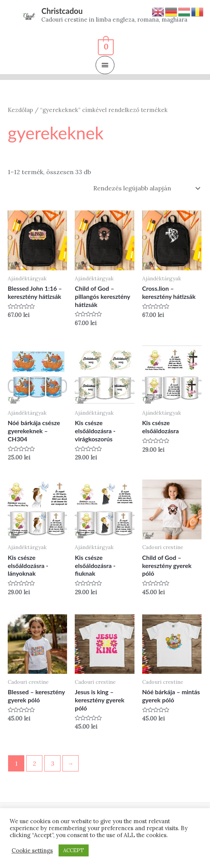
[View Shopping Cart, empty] (105, 46)
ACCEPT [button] (74, 850)
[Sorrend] (145, 188)
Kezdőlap (20, 110)
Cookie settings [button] (32, 851)
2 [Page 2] (34, 763)
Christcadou (62, 11)
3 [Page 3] (53, 763)
